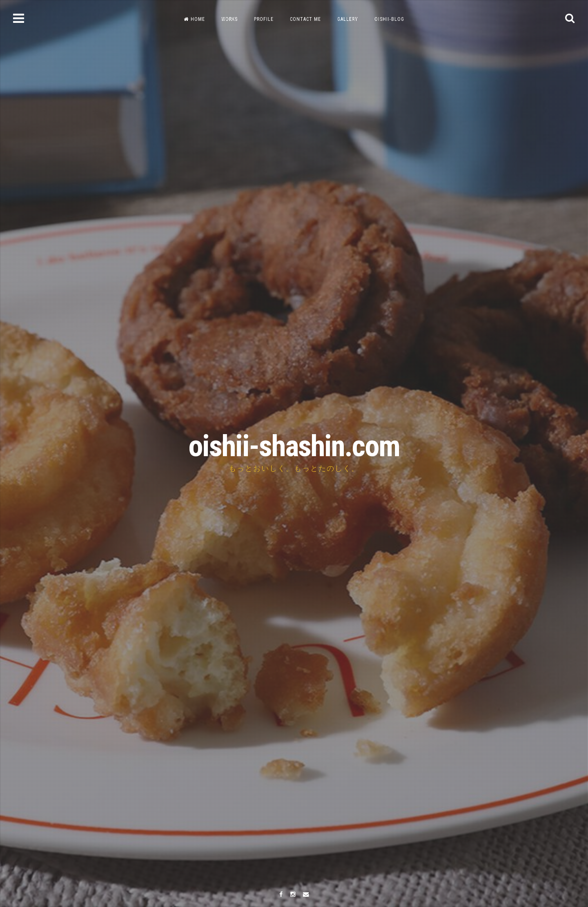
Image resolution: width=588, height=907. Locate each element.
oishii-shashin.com (294, 446)
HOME (194, 19)
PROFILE (264, 19)
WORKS (229, 19)
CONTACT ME (305, 19)
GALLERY (348, 19)
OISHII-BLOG (389, 19)
